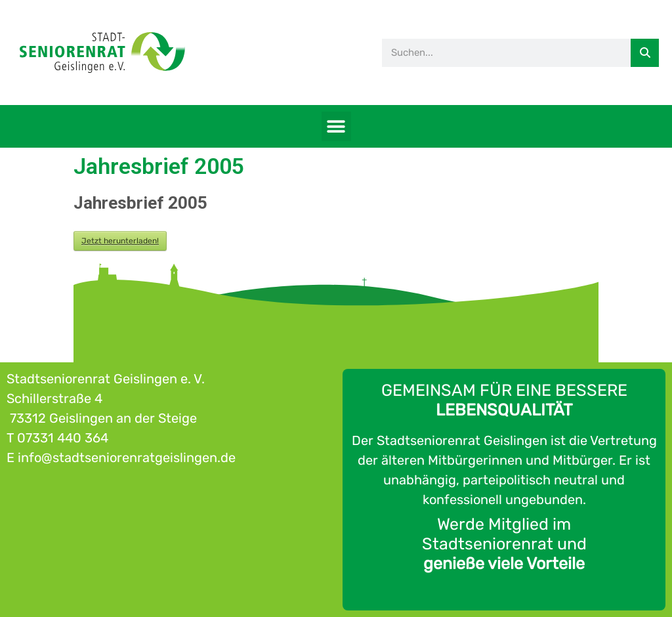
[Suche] (645, 53)
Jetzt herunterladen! (120, 241)
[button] (336, 126)
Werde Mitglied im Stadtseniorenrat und (504, 544)
